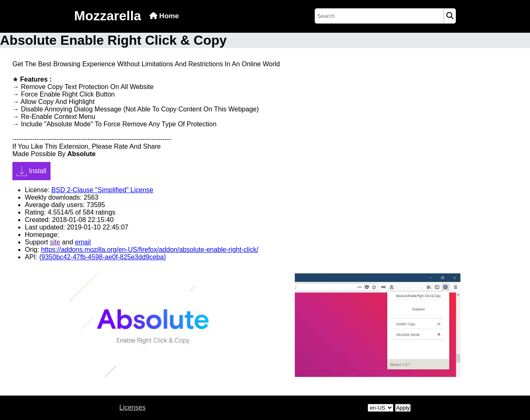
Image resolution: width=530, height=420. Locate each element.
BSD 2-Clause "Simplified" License (102, 190)
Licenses (132, 407)
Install (31, 171)
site (55, 242)
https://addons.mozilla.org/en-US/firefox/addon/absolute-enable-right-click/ (150, 250)
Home (164, 16)
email (83, 242)
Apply (403, 408)
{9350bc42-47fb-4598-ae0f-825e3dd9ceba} (103, 257)
